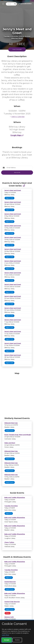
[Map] (17, 394)
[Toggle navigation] (3, 4)
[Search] (10, 4)
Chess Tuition (9, 542)
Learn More (5, 635)
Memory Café (9, 617)
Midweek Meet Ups (11, 423)
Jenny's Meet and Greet (13, 190)
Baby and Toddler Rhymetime (15, 498)
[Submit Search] (15, 4)
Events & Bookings (25, 4)
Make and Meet (10, 443)
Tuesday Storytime (11, 506)
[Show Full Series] (24, 186)
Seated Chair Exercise (12, 602)
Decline (17, 640)
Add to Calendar (17, 117)
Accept (7, 640)
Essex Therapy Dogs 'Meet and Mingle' (18, 435)
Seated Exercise (10, 582)
